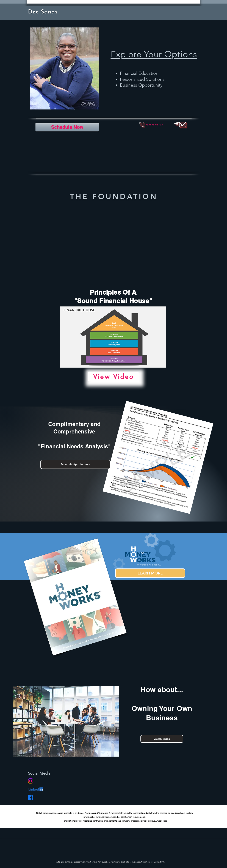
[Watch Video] (162, 739)
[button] (154, 125)
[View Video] (113, 377)
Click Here (162, 821)
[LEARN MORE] (150, 573)
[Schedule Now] (67, 127)
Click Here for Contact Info (153, 862)
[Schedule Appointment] (75, 464)
